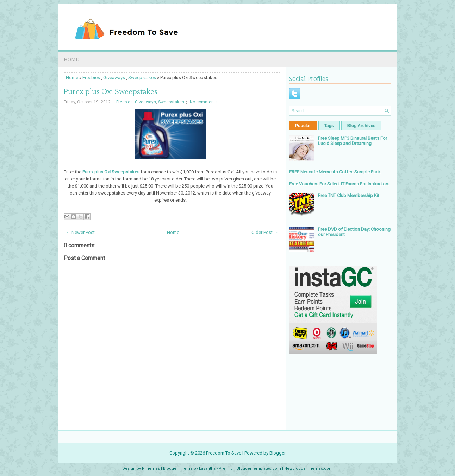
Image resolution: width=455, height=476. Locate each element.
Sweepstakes (142, 78)
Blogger (278, 453)
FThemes (151, 468)
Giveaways (114, 78)
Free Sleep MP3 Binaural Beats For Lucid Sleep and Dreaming (353, 141)
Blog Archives (361, 126)
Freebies (91, 78)
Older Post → (265, 232)
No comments (204, 102)
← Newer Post (80, 232)
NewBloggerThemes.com (308, 468)
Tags (329, 126)
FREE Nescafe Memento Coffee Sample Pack (335, 172)
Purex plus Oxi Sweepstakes (111, 92)
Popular (303, 126)
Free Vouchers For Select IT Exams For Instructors (339, 184)
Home (71, 59)
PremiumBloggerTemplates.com (250, 468)
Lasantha (207, 468)
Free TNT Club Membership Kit (349, 195)
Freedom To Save (224, 453)
